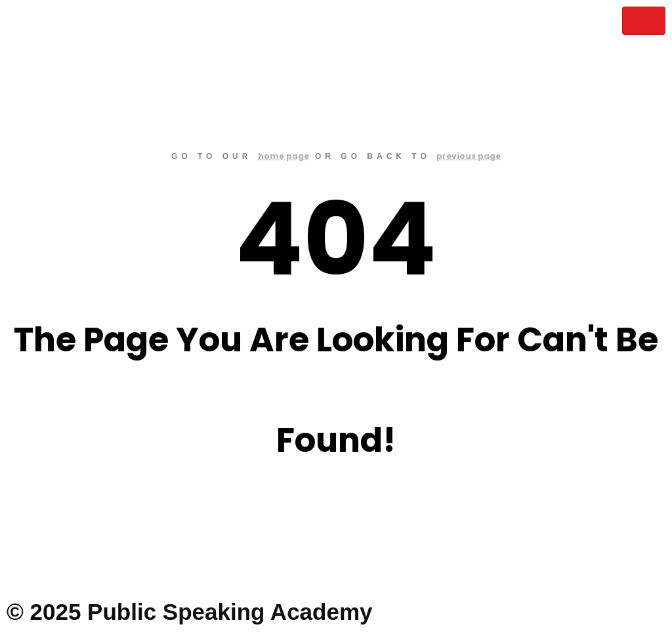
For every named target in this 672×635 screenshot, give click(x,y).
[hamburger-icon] (644, 21)
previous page (469, 156)
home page (283, 156)
